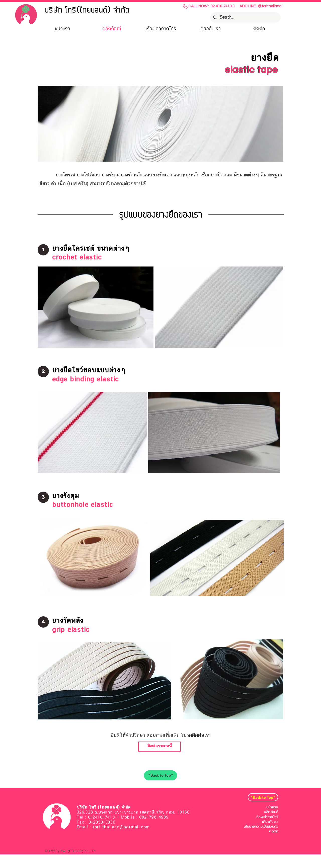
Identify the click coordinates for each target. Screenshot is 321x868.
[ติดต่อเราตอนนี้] (159, 747)
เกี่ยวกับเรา (270, 822)
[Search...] (245, 17)
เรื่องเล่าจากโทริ (267, 817)
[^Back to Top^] (160, 775)
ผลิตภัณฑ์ (271, 812)
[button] (43, 250)
